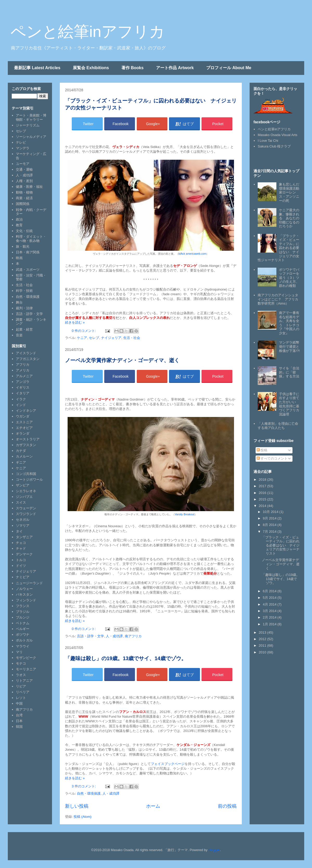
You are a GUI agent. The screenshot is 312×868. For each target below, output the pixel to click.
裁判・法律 (24, 308)
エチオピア (24, 428)
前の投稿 (227, 806)
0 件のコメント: (84, 331)
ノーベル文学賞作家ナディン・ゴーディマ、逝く (122, 360)
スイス (21, 502)
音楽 (19, 335)
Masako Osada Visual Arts (277, 135)
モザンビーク (26, 658)
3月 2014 (270, 611)
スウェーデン (26, 508)
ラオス (21, 675)
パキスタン (24, 594)
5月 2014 (270, 598)
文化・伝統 (24, 231)
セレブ (94, 338)
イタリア (23, 393)
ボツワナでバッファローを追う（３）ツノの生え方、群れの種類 (289, 278)
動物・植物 (24, 192)
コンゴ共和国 (26, 474)
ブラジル (23, 612)
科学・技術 (24, 291)
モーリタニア (26, 669)
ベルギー (23, 629)
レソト (21, 698)
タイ (19, 531)
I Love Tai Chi (268, 141)
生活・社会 (132, 338)
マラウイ (23, 646)
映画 (19, 258)
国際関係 (23, 204)
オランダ (23, 433)
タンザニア (24, 537)
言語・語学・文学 (90, 636)
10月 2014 (271, 512)
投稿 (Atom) (83, 817)
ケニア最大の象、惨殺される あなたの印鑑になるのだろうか (289, 218)
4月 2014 (270, 604)
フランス (23, 606)
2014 (263, 506)
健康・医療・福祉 (29, 187)
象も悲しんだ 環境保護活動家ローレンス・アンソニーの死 (291, 192)
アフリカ (23, 365)
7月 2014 (270, 532)
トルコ (21, 560)
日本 (19, 721)
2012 (263, 639)
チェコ (21, 543)
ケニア (82, 338)
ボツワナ (23, 635)
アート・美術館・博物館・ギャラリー (31, 117)
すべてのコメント (272, 458)
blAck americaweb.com (193, 254)
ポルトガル (24, 640)
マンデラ (23, 148)
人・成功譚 (114, 636)
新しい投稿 (77, 806)
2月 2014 (270, 617)
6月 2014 (270, 591)
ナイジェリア (111, 338)
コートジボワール (29, 480)
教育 (19, 225)
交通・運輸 (24, 169)
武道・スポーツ (28, 270)
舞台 (19, 302)
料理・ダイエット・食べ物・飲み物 (31, 239)
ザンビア (23, 485)
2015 (263, 499)
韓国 (19, 727)
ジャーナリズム (28, 125)
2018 (263, 480)
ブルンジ (23, 617)
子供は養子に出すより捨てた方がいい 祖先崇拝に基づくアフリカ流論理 (289, 404)
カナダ (21, 451)
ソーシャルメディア (31, 137)
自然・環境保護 (89, 793)
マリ (19, 652)
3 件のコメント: (84, 786)
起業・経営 (24, 329)
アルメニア (24, 376)
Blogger (214, 850)
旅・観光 (23, 246)
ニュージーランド (29, 583)
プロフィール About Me (229, 68)
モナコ (21, 663)
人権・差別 (24, 181)
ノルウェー (24, 589)
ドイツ (21, 566)
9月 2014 (270, 518)
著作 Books (132, 68)
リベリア (23, 692)
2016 (263, 493)
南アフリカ (133, 636)
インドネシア (26, 411)
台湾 (19, 715)
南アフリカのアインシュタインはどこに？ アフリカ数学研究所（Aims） (278, 299)
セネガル (23, 520)
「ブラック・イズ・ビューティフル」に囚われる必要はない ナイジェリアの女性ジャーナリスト (281, 545)
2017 (263, 486)
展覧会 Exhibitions (91, 68)
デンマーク (24, 554)
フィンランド (26, 600)
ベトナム (23, 623)
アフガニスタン (28, 359)
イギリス (23, 387)
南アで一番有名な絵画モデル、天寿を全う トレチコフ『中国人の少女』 (289, 323)
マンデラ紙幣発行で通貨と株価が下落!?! (289, 346)
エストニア (24, 422)
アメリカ (23, 370)
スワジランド (26, 514)
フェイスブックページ (168, 764)
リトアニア (24, 681)
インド (21, 405)
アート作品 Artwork (175, 68)
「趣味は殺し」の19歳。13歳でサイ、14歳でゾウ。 (126, 658)
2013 (263, 632)
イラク (21, 399)
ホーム (153, 806)
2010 (263, 652)
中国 (19, 703)
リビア (21, 686)
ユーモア (23, 164)
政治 (19, 219)
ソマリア (23, 526)
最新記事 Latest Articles (37, 68)
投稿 (262, 450)
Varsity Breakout (184, 514)
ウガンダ (23, 416)
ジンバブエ (24, 497)
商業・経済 (24, 198)
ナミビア (23, 577)
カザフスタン (26, 445)
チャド (21, 548)
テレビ (21, 142)
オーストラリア (28, 439)
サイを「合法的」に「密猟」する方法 (289, 372)
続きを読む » (75, 322)
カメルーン (24, 456)
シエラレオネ (26, 491)
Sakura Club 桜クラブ (274, 146)
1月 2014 (270, 624)
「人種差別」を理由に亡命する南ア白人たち (278, 426)
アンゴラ (23, 382)
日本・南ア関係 (28, 252)
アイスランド (26, 353)
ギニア (21, 462)
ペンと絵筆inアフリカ (88, 32)
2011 (263, 645)
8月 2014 (270, 525)
